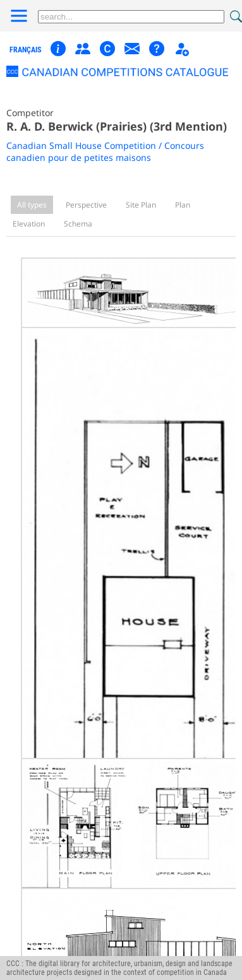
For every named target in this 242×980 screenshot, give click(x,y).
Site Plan (141, 205)
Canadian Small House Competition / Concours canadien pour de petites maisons (105, 151)
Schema (78, 224)
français (25, 50)
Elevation (29, 224)
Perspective (86, 205)
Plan (183, 205)
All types (32, 205)
